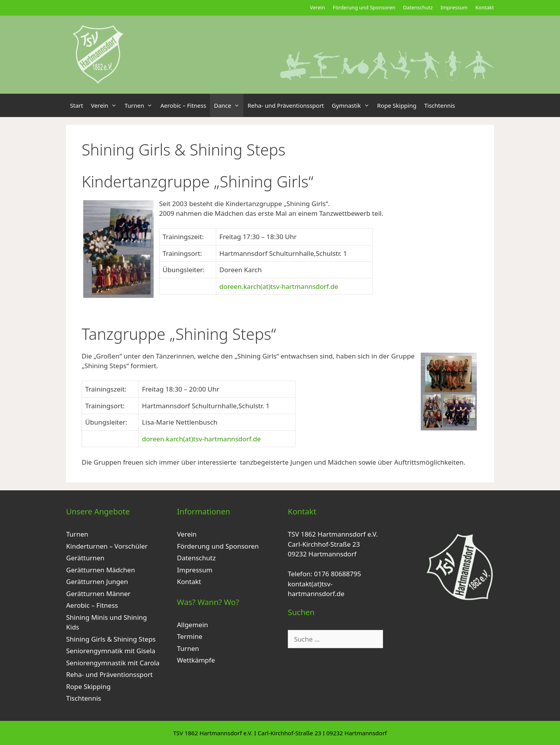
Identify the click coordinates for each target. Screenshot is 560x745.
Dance (229, 105)
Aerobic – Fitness (183, 105)
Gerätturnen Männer (98, 594)
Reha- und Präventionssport (286, 105)
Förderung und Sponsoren (364, 7)
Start (77, 105)
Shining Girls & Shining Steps (111, 639)
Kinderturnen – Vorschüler (107, 546)
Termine (190, 636)
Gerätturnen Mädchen (101, 570)
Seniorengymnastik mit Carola (113, 663)
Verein (318, 7)
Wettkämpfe (196, 660)
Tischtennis (440, 105)
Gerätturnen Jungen (97, 581)
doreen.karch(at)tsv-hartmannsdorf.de (279, 286)
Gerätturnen (85, 558)
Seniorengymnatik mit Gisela (111, 651)
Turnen (140, 105)
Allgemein (192, 625)
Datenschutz (418, 7)
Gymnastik (353, 105)
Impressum (454, 7)
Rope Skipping (397, 105)
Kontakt (485, 7)
